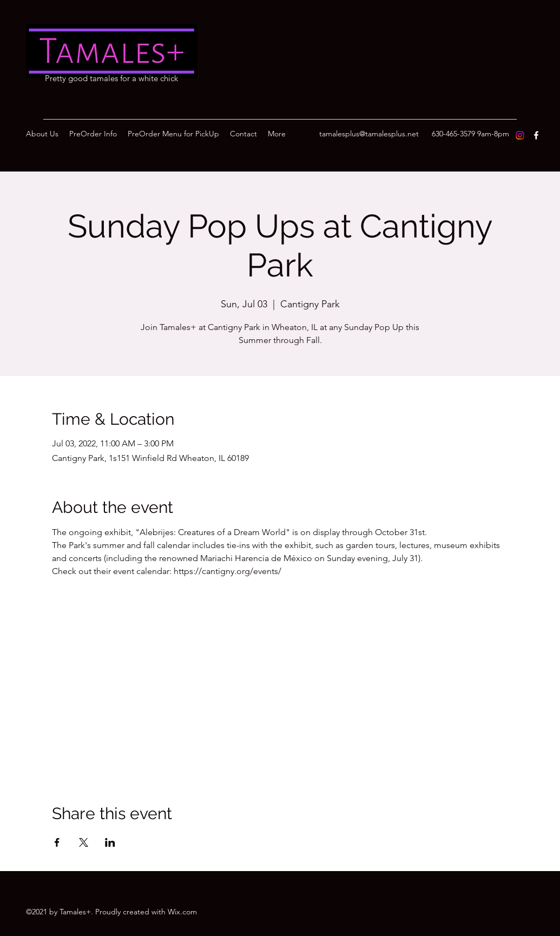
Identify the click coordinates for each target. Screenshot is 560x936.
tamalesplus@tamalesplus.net (369, 134)
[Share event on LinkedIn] (110, 842)
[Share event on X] (84, 842)
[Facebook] (536, 135)
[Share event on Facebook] (57, 842)
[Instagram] (520, 135)
